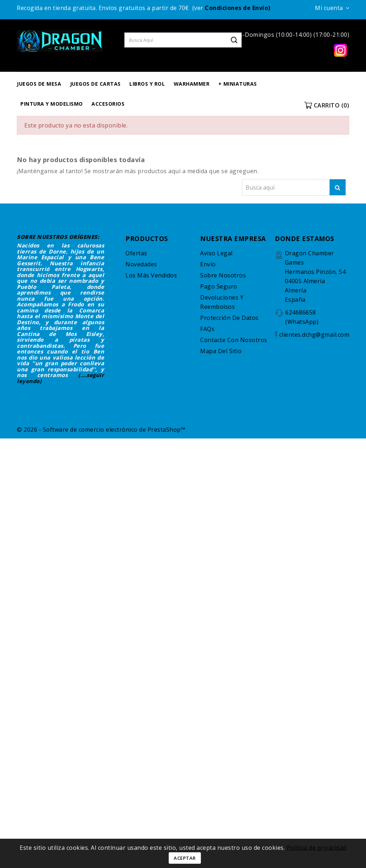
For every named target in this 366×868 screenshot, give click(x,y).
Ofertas (136, 253)
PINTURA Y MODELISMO (52, 104)
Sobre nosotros (223, 275)
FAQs (207, 329)
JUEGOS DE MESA (39, 84)
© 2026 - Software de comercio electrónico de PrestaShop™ (101, 430)
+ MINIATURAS (238, 84)
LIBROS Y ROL (147, 84)
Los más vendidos (151, 275)
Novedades (141, 264)
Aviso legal (216, 253)
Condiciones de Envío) (238, 8)
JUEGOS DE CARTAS (95, 84)
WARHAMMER (192, 84)
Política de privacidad (316, 848)
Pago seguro (219, 286)
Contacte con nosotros (234, 340)
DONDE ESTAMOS (305, 239)
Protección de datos (229, 318)
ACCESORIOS (108, 104)
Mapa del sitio (221, 351)
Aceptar (185, 858)
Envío (208, 264)
